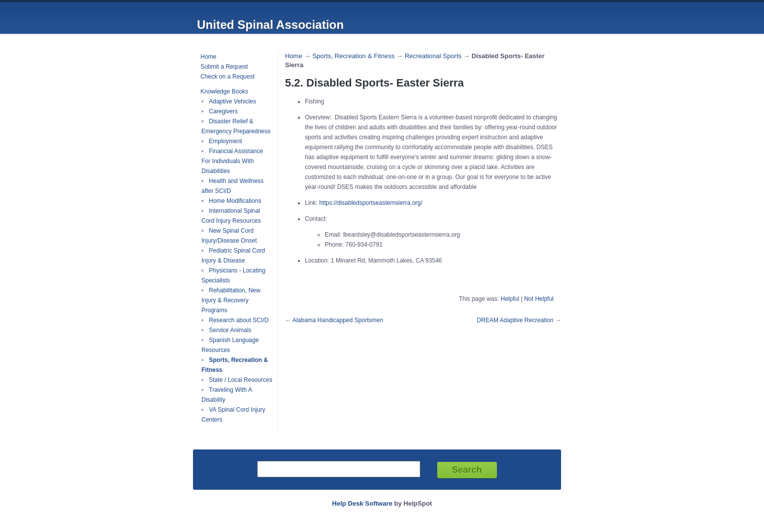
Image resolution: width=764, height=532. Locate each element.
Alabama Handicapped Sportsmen (338, 320)
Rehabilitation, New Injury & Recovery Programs (231, 300)
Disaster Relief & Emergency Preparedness (236, 126)
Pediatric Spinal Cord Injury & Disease (233, 256)
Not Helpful (539, 299)
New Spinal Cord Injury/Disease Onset (229, 236)
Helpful (510, 299)
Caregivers (223, 111)
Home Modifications (235, 201)
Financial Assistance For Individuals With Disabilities (232, 161)
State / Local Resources (240, 380)
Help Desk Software (362, 503)
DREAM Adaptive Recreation (515, 320)
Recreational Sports (433, 56)
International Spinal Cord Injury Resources (231, 216)
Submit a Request (224, 67)
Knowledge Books (224, 91)
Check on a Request (228, 77)
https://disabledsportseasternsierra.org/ (371, 203)
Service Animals (230, 330)
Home (208, 57)
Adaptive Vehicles (233, 101)
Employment (226, 141)
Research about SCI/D (239, 320)
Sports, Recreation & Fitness (353, 56)
